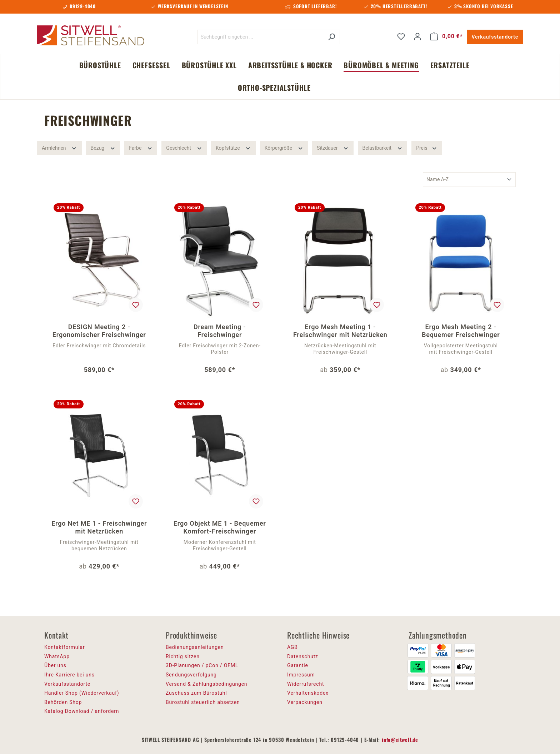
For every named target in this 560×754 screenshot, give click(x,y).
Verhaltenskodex (308, 693)
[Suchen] (332, 37)
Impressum (301, 675)
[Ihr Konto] (417, 36)
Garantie (298, 665)
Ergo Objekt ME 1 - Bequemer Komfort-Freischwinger (220, 527)
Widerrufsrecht (306, 684)
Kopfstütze (233, 147)
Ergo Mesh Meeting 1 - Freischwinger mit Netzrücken (340, 331)
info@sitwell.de (400, 740)
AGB (292, 647)
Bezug (103, 147)
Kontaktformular (65, 647)
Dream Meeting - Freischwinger (220, 331)
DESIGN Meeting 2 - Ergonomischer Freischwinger (99, 331)
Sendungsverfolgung (191, 675)
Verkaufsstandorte (495, 37)
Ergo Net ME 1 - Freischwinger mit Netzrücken (99, 527)
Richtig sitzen (183, 656)
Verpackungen (305, 702)
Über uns (55, 665)
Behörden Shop (63, 702)
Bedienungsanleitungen (195, 647)
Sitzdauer (333, 147)
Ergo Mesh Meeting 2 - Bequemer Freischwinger (461, 331)
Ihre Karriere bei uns (69, 675)
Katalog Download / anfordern (82, 711)
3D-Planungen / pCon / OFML (202, 665)
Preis (427, 147)
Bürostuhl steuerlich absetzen (203, 702)
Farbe (141, 147)
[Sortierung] (469, 180)
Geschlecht (184, 147)
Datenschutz (303, 656)
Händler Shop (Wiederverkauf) (82, 693)
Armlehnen (59, 147)
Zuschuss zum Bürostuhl (196, 693)
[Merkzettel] (401, 36)
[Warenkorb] (446, 36)
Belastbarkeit (383, 147)
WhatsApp (57, 656)
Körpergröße (284, 147)
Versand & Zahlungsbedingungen (206, 684)
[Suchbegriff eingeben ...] (260, 37)
